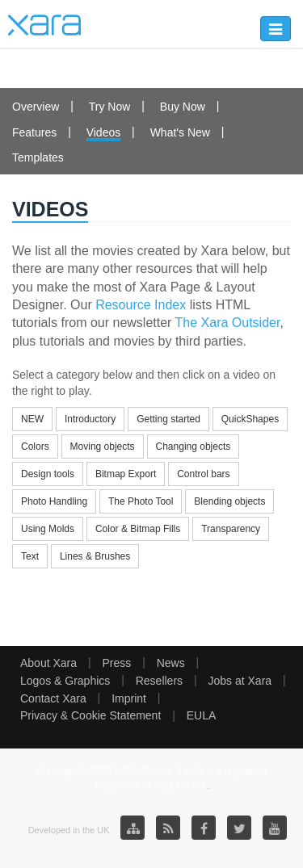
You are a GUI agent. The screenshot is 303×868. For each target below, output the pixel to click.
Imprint (129, 698)
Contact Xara (53, 698)
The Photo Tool (141, 501)
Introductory (90, 419)
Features (34, 132)
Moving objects (103, 447)
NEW (32, 419)
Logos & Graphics (65, 681)
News (171, 663)
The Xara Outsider (228, 323)
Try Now (110, 107)
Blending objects (229, 501)
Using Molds (48, 529)
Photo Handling (54, 501)
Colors (35, 447)
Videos (104, 132)
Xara (44, 25)
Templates (38, 157)
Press (116, 663)
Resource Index (141, 305)
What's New (180, 132)
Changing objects (194, 447)
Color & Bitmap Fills (138, 529)
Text (30, 556)
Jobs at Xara (240, 681)
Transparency (231, 529)
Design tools (48, 474)
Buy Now (183, 107)
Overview (36, 107)
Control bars (203, 474)
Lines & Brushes (95, 556)
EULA (202, 715)
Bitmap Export (126, 474)
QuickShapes (250, 419)
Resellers (159, 681)
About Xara (48, 663)
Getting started (168, 419)
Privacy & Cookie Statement (90, 715)
